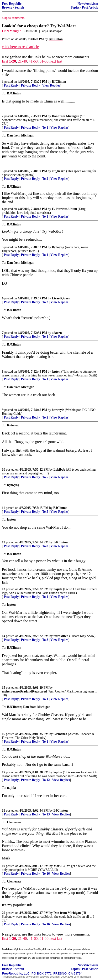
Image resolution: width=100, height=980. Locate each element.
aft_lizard (59, 171)
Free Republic (12, 4)
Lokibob (59, 470)
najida (58, 589)
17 (4, 772)
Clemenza (60, 734)
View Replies (51, 85)
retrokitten (61, 636)
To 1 (45, 128)
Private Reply (31, 85)
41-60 (33, 61)
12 (4, 542)
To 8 (45, 546)
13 (4, 589)
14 (4, 636)
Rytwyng (58, 247)
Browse (7, 7)
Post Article (90, 7)
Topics (75, 7)
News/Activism (88, 4)
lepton (56, 372)
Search (19, 7)
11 (3, 508)
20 (4, 913)
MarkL (58, 866)
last (60, 61)
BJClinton (59, 82)
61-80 (44, 61)
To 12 (46, 780)
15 (4, 688)
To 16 (46, 874)
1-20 (13, 61)
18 (4, 811)
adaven (57, 333)
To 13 (46, 814)
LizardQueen (61, 298)
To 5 (45, 477)
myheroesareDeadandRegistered (24, 691)
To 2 (45, 179)
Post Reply (11, 85)
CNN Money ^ (12, 31)
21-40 (22, 61)
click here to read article (20, 47)
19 (4, 866)
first (5, 61)
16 (4, 734)
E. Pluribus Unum (64, 209)
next (53, 61)
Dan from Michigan (66, 116)
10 (4, 470)
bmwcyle (58, 410)
